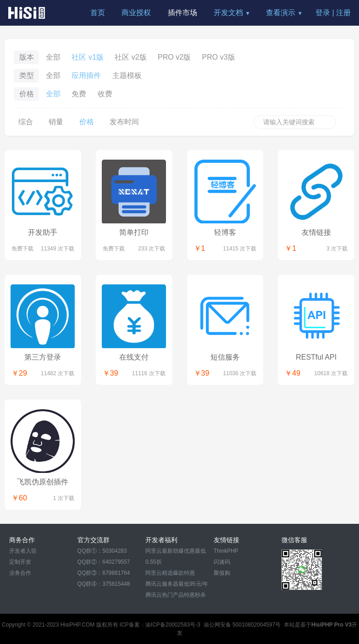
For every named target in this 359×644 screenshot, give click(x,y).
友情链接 (316, 232)
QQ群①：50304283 (102, 551)
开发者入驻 (23, 551)
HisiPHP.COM (77, 625)
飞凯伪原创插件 (43, 482)
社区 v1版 (87, 57)
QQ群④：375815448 (104, 584)
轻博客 (225, 232)
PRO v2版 (174, 57)
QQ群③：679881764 (104, 573)
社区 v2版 (130, 57)
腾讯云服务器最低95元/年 (177, 584)
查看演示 (281, 13)
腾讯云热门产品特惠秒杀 (176, 595)
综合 (26, 122)
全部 (53, 57)
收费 (105, 94)
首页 (98, 13)
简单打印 (134, 232)
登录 (323, 13)
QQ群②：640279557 (104, 562)
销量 (56, 122)
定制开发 (20, 562)
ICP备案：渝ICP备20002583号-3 (160, 625)
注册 (343, 13)
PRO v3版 (219, 57)
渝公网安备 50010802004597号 (242, 625)
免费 (79, 94)
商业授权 (136, 13)
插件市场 (182, 13)
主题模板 (127, 75)
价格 (87, 122)
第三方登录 (43, 357)
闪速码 (222, 562)
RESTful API (316, 357)
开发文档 (228, 13)
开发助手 (43, 232)
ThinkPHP (226, 551)
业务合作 (20, 573)
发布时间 (124, 122)
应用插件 (86, 75)
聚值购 (222, 573)
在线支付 (134, 357)
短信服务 (225, 357)
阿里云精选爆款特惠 (170, 573)
